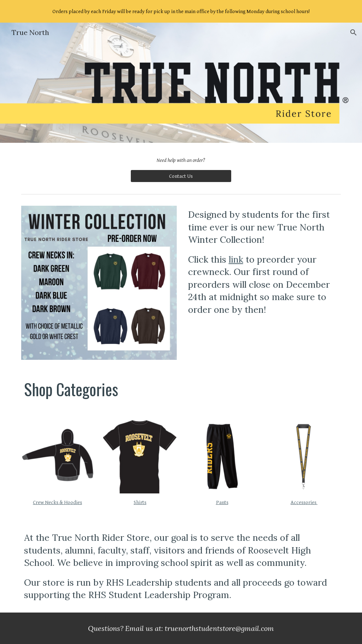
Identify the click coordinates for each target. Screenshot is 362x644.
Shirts (140, 502)
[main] (181, 160)
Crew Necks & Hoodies (57, 502)
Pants (222, 502)
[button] (354, 33)
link (236, 259)
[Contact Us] (181, 176)
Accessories (304, 502)
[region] (181, 11)
